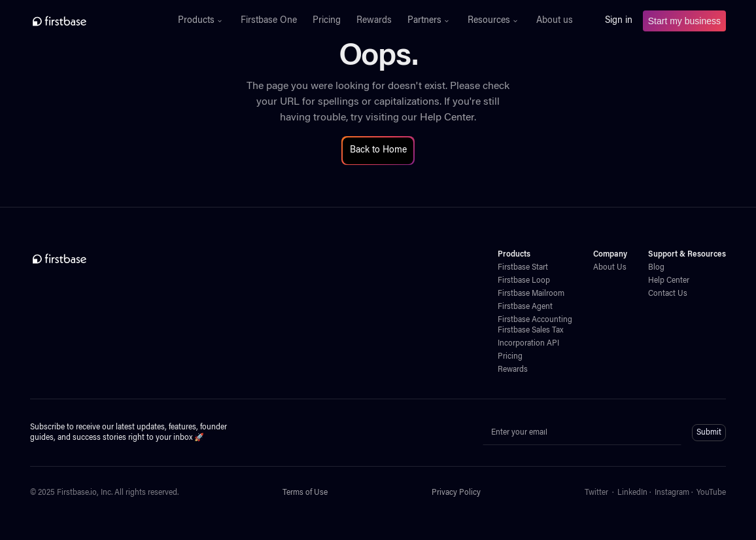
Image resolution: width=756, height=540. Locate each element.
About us (555, 21)
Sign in (619, 21)
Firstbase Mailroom (531, 294)
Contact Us (668, 294)
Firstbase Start (523, 268)
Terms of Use (305, 493)
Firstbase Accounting (535, 320)
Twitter (596, 493)
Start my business (684, 21)
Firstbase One (269, 21)
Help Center (447, 118)
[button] (201, 21)
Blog (656, 268)
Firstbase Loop (524, 281)
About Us (610, 268)
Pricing (327, 21)
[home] (88, 21)
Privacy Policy (456, 493)
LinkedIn (632, 493)
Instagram (672, 493)
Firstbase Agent (525, 307)
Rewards (374, 21)
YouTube (711, 493)
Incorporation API (528, 344)
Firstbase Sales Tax (530, 331)
